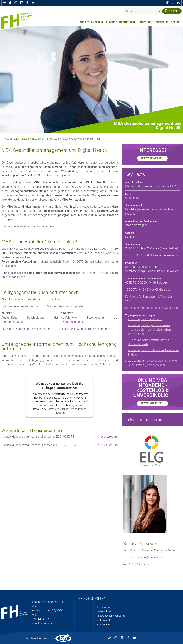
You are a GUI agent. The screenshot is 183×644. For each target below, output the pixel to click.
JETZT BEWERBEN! (152, 158)
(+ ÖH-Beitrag (157, 283)
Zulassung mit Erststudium (145, 319)
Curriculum (24, 329)
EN (173, 3)
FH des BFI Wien (10, 139)
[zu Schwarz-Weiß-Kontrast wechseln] (168, 3)
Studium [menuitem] (84, 22)
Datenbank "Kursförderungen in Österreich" (152, 308)
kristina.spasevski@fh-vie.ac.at (143, 557)
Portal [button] (172, 11)
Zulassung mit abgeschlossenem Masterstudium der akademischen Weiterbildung (149, 330)
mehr (21, 226)
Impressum (103, 607)
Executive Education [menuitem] (104, 22)
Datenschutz (104, 611)
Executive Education (33, 139)
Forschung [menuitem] (145, 22)
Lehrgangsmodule (13, 322)
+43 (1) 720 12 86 (49, 619)
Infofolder (54, 299)
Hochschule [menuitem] (161, 22)
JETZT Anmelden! (153, 403)
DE (179, 3)
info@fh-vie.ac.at (43, 623)
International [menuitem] (127, 22)
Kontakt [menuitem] (176, 22)
